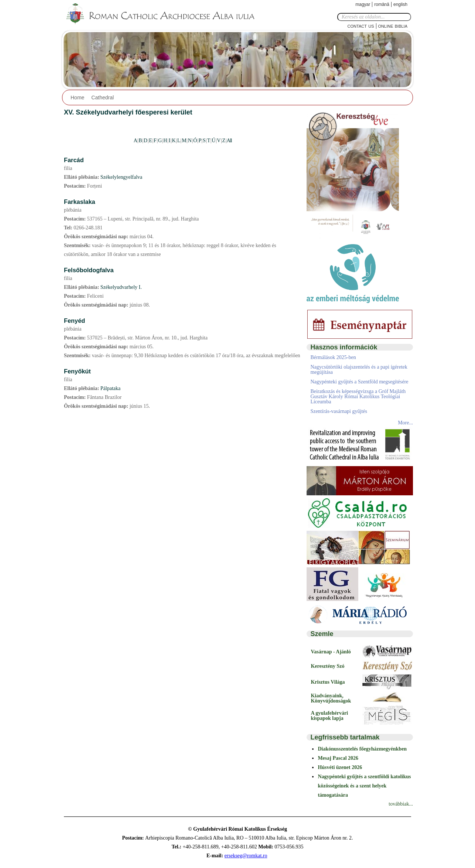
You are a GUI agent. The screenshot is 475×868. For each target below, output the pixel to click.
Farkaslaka (80, 202)
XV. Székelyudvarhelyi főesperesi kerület (128, 112)
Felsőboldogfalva (89, 270)
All (229, 141)
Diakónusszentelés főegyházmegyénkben (362, 749)
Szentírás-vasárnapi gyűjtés (339, 411)
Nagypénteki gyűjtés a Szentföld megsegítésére (359, 382)
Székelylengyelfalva (122, 177)
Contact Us (361, 26)
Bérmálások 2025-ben (333, 357)
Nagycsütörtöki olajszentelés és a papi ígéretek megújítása (359, 370)
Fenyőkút (77, 371)
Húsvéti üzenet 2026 (340, 767)
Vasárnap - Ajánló (331, 652)
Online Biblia (393, 26)
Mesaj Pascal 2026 (338, 758)
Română (382, 4)
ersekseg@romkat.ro (246, 856)
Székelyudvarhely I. (121, 287)
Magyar (363, 4)
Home (77, 98)
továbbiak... (401, 804)
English (400, 4)
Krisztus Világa (328, 682)
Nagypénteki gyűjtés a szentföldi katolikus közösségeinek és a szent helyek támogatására (364, 786)
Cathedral (102, 98)
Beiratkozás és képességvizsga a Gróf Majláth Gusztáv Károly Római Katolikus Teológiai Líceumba (358, 397)
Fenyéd (74, 321)
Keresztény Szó (327, 666)
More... (405, 423)
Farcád (74, 160)
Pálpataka (110, 388)
